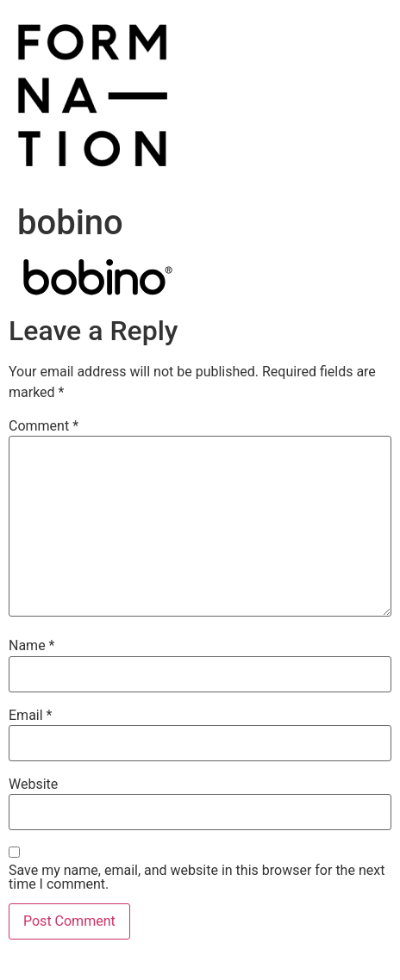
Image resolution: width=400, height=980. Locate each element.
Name (32, 646)
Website (33, 785)
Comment (44, 426)
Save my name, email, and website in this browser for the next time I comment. (197, 878)
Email (30, 716)
